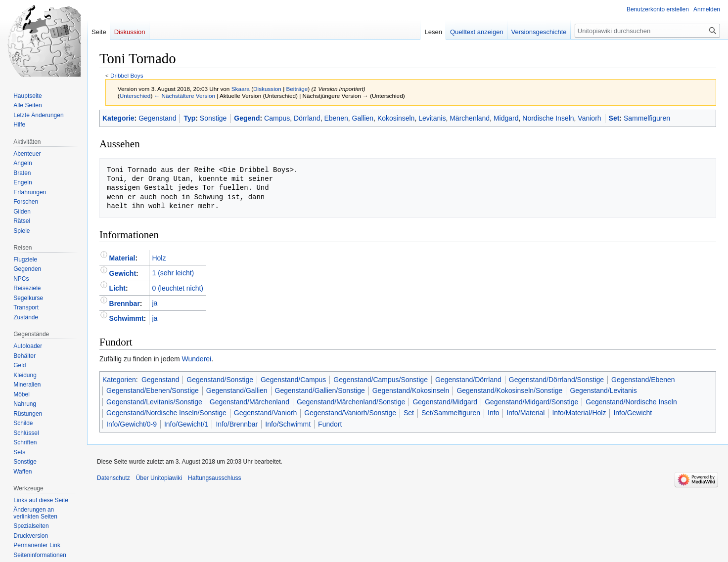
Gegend (247, 118)
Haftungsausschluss (214, 478)
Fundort (330, 424)
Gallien (363, 118)
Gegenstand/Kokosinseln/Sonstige (509, 390)
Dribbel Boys (127, 75)
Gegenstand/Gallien (237, 390)
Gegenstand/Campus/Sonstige (381, 380)
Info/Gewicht (633, 413)
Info (493, 413)
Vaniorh (589, 118)
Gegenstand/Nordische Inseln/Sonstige (166, 413)
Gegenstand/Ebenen (643, 380)
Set (614, 118)
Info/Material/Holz (579, 413)
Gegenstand (157, 118)
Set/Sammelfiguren (451, 413)
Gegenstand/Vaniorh (265, 413)
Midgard (506, 118)
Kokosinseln (396, 118)
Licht (117, 288)
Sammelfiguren (647, 118)
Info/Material (525, 413)
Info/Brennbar (237, 424)
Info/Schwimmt (288, 424)
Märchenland (470, 118)
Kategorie (118, 118)
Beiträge (297, 89)
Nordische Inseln (548, 118)
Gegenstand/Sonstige (220, 380)
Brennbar (125, 303)
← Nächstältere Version (185, 96)
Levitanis (432, 118)
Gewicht (123, 273)
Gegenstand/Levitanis (603, 390)
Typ (189, 118)
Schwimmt (127, 318)
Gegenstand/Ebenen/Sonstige (153, 390)
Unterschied (135, 96)
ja (155, 303)
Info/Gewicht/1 (186, 424)
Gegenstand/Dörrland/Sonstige (556, 380)
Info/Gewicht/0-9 (132, 424)
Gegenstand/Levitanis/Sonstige (154, 402)
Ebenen (336, 118)
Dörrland (307, 118)
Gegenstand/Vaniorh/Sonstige (350, 413)
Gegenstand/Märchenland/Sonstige (351, 402)
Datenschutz (114, 478)
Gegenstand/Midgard (445, 402)
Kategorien (119, 380)
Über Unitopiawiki (159, 478)
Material (122, 258)
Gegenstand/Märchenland (250, 402)
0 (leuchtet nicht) (178, 288)
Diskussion (267, 89)
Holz (159, 258)
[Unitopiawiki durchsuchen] (647, 31)
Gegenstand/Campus (293, 380)
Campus (277, 118)
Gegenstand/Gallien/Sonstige (320, 390)
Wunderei (197, 359)
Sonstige (213, 118)
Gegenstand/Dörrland (468, 380)
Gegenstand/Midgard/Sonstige (531, 402)
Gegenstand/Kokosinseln (411, 390)
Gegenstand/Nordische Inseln (631, 402)
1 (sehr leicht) (173, 273)
